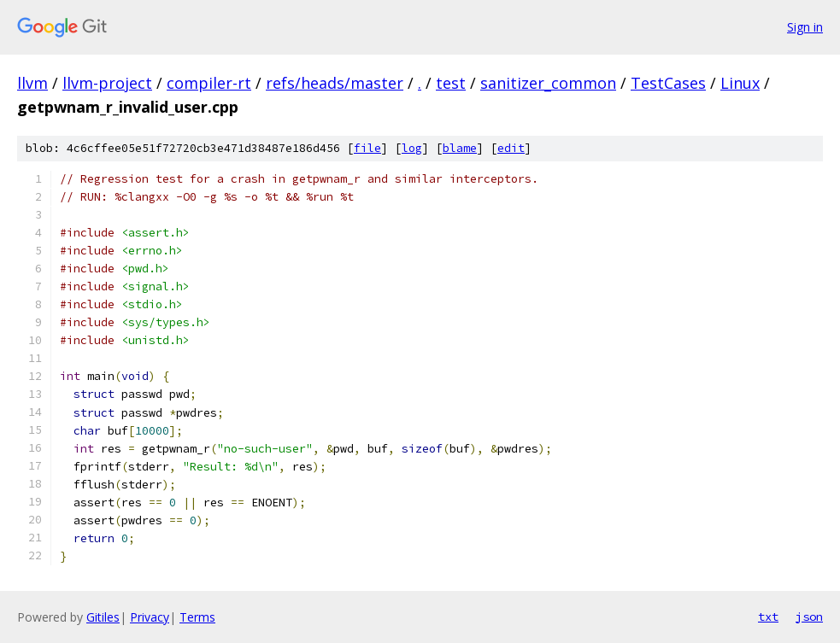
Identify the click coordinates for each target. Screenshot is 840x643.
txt (768, 617)
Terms (197, 617)
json (809, 617)
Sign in (805, 27)
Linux (740, 83)
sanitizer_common (548, 83)
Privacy (150, 617)
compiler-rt (209, 83)
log (412, 148)
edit (511, 148)
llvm (32, 83)
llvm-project (107, 83)
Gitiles (103, 617)
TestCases (668, 83)
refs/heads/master (335, 83)
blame (460, 148)
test (451, 83)
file (367, 148)
